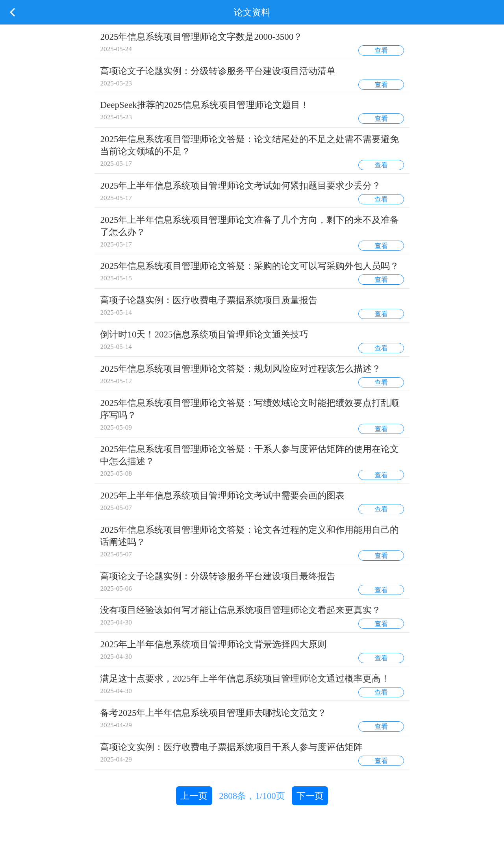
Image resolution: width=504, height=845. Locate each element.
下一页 (310, 796)
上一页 (194, 796)
